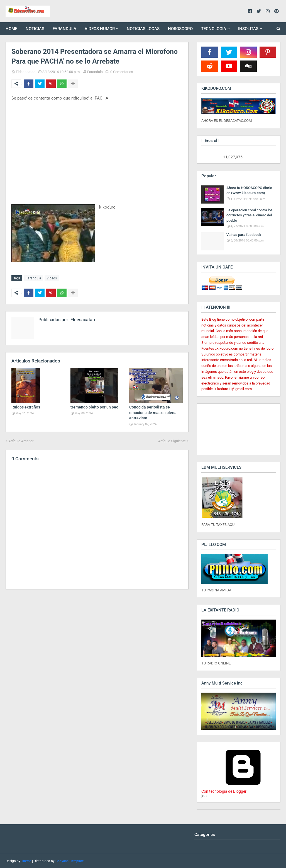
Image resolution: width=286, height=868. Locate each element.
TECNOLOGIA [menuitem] (214, 29)
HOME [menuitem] (11, 29)
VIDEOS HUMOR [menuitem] (100, 29)
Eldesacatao (26, 72)
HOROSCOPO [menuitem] (180, 29)
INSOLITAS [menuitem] (248, 29)
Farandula (95, 72)
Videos (52, 278)
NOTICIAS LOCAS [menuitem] (143, 29)
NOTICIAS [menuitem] (35, 29)
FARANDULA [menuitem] (64, 29)
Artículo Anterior (21, 441)
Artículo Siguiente (172, 441)
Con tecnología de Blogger (243, 789)
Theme (26, 861)
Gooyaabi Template (69, 861)
